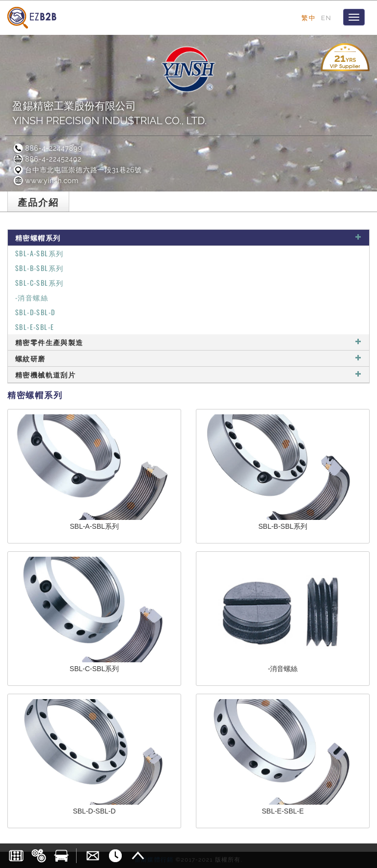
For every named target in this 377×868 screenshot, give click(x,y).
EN (326, 18)
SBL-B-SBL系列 (39, 268)
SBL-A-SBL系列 (39, 253)
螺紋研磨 (188, 358)
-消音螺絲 (32, 297)
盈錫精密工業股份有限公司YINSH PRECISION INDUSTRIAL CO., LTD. (109, 113)
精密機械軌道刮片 (188, 374)
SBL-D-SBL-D (35, 312)
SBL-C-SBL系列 (39, 283)
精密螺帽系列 (188, 237)
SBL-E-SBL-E (35, 327)
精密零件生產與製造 (188, 342)
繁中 (309, 18)
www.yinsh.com (45, 181)
